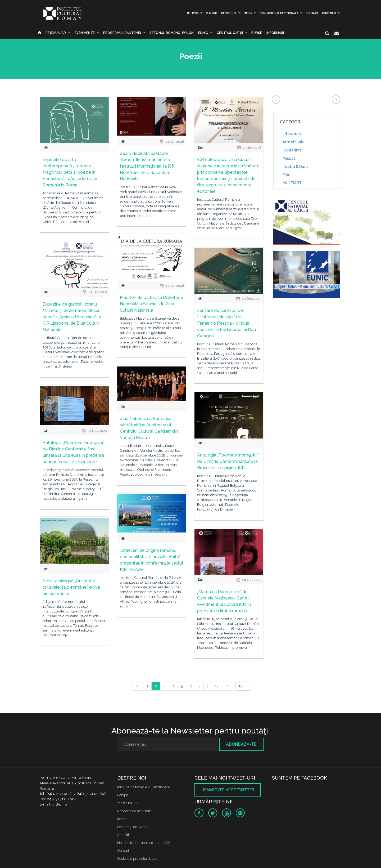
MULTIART (292, 183)
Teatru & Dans (295, 167)
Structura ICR (128, 803)
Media (248, 13)
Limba (192, 13)
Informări (275, 33)
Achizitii (123, 835)
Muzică (289, 158)
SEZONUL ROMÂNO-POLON (172, 33)
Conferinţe (292, 150)
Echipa (123, 795)
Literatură (292, 134)
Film (286, 175)
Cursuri (212, 13)
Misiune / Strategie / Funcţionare (144, 787)
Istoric (122, 819)
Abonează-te (241, 744)
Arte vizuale (294, 142)
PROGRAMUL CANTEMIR (122, 33)
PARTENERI (329, 13)
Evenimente (85, 33)
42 (216, 686)
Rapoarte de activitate (134, 811)
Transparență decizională (279, 13)
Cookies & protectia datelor (138, 859)
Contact (312, 13)
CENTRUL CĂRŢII (230, 33)
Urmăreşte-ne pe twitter (228, 790)
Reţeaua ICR (56, 33)
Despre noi (229, 13)
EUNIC (203, 33)
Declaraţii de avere (132, 827)
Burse (257, 33)
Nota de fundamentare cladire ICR (144, 843)
